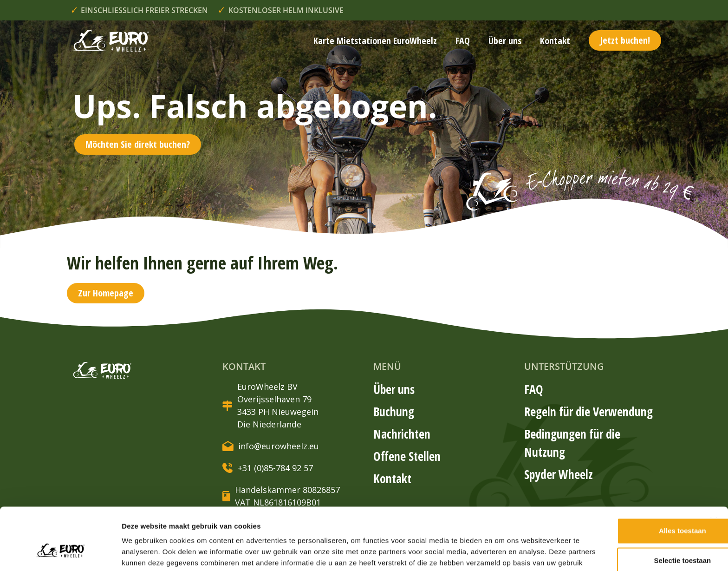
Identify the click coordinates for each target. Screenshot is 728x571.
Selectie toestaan (627, 509)
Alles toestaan (627, 479)
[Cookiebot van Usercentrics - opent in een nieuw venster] (60, 553)
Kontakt (555, 41)
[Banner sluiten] (714, 470)
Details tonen (502, 553)
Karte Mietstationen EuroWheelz (375, 41)
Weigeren (627, 539)
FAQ (463, 41)
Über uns (505, 41)
